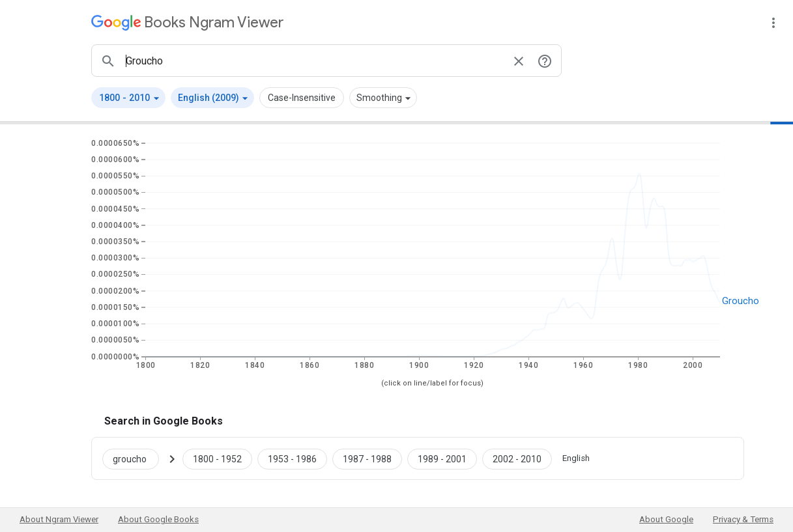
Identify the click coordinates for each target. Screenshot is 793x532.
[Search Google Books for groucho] (136, 458)
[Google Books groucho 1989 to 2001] (442, 458)
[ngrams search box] (313, 61)
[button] (128, 98)
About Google (666, 519)
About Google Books (158, 519)
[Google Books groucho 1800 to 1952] (217, 458)
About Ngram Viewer (59, 519)
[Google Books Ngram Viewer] (187, 22)
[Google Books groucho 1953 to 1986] (292, 458)
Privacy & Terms (743, 519)
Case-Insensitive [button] (302, 98)
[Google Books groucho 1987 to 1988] (367, 458)
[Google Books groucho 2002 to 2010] (517, 458)
